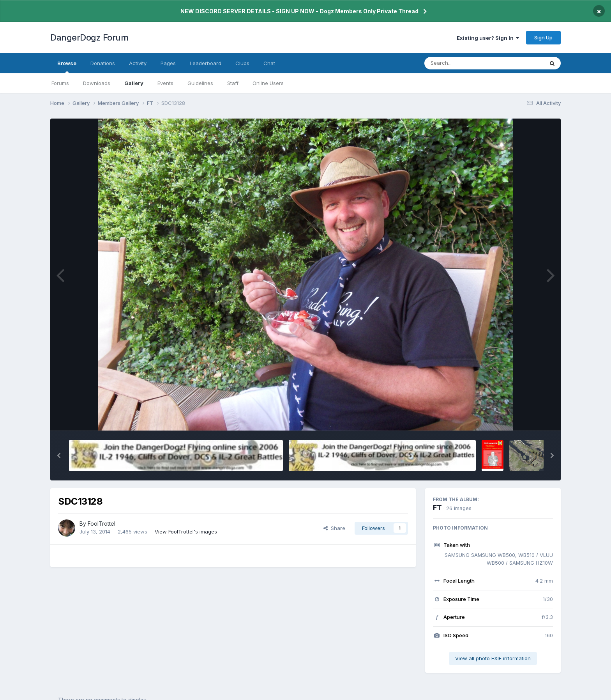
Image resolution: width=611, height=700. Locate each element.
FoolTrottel (102, 524)
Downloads (97, 83)
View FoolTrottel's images (186, 532)
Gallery (134, 83)
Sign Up (543, 37)
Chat (269, 63)
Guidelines (200, 83)
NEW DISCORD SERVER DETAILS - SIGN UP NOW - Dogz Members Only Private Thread (299, 11)
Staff (233, 83)
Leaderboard (206, 63)
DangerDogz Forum (89, 37)
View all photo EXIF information (493, 658)
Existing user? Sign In (488, 38)
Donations (103, 63)
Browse (67, 67)
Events (165, 83)
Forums (60, 83)
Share (334, 528)
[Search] (463, 63)
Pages (168, 63)
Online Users (268, 83)
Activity (138, 63)
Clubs (242, 63)
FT (437, 508)
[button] (59, 455)
